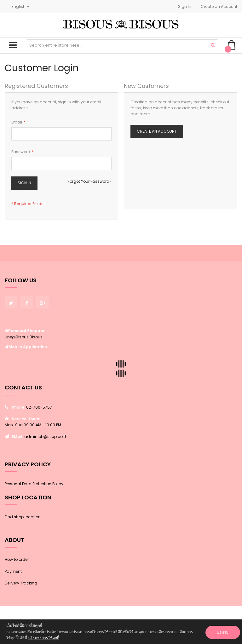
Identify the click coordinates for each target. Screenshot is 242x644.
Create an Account (219, 6)
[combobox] (122, 45)
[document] (121, 632)
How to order (17, 559)
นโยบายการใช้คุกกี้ (44, 638)
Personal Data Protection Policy (34, 484)
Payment (13, 571)
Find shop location (23, 517)
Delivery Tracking (21, 583)
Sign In (185, 6)
